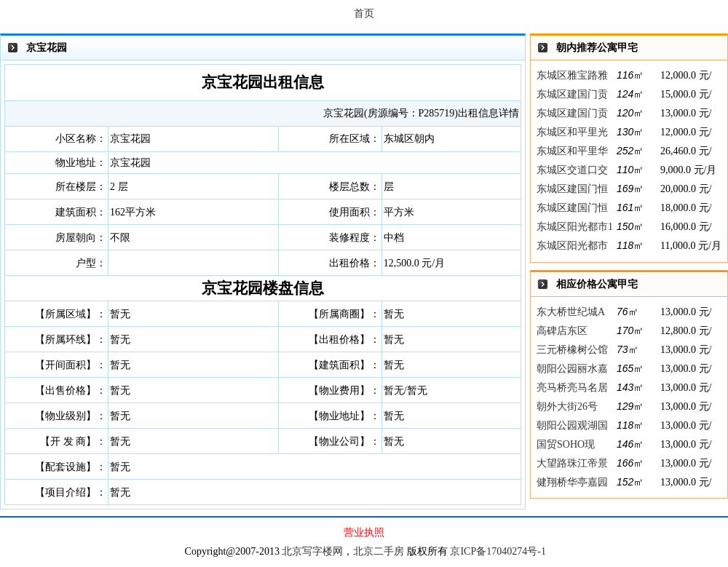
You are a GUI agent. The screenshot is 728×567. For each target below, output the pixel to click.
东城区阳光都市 (572, 246)
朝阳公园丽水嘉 (572, 369)
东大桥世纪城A (571, 312)
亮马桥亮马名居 (572, 388)
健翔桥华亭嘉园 (572, 482)
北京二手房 (379, 551)
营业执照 (364, 532)
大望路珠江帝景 (572, 463)
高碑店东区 (562, 331)
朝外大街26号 (567, 407)
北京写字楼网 (312, 551)
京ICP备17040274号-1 (498, 551)
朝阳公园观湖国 (572, 425)
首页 (364, 13)
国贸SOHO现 (566, 444)
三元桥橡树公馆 (572, 350)
